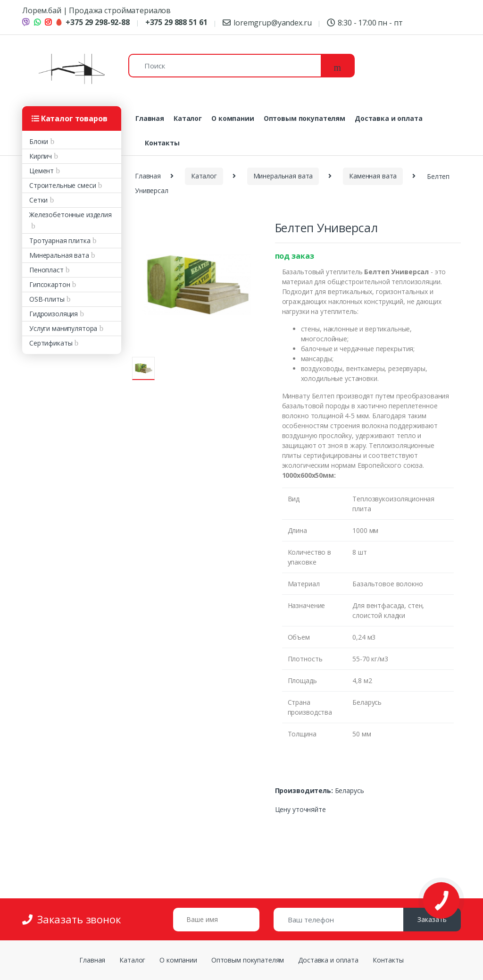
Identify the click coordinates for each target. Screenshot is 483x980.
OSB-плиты (47, 299)
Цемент (42, 171)
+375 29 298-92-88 (92, 22)
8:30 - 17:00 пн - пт (365, 23)
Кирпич (41, 156)
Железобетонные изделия (71, 215)
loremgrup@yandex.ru (267, 23)
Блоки (39, 141)
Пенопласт (46, 270)
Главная (150, 118)
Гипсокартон (50, 284)
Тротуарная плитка (60, 241)
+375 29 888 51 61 (176, 22)
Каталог (188, 118)
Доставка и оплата (389, 118)
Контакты (162, 143)
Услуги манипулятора (63, 328)
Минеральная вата (59, 255)
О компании (233, 118)
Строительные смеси (62, 185)
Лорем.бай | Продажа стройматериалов (96, 10)
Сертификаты (51, 343)
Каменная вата (373, 176)
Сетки (38, 200)
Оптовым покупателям (304, 118)
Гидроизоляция (54, 314)
